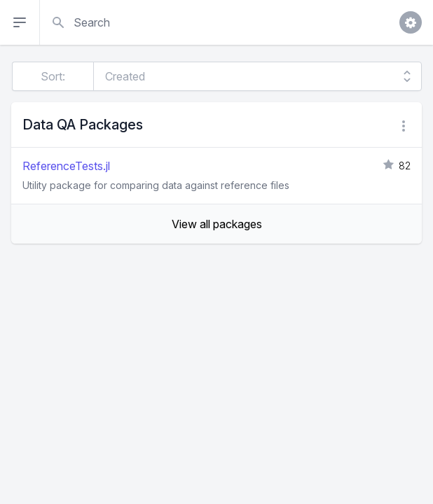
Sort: (53, 76)
